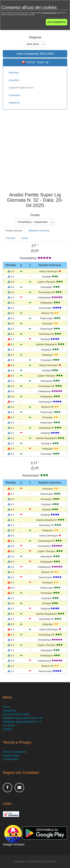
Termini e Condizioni (15, 752)
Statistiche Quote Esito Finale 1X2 (23, 718)
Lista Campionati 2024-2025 (35, 54)
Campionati (9, 710)
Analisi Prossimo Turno (21, 88)
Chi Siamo (9, 725)
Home (6, 707)
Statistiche (14, 103)
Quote (25, 238)
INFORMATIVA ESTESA (50, 13)
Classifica (14, 80)
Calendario (14, 95)
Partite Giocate (14, 231)
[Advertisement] (35, 154)
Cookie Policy (11, 759)
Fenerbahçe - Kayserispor (33, 222)
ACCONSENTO (56, 22)
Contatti (7, 729)
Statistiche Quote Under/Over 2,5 (22, 722)
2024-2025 (33, 44)
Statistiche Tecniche (39, 231)
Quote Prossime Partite (16, 714)
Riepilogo (14, 73)
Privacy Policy (11, 756)
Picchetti (10, 238)
